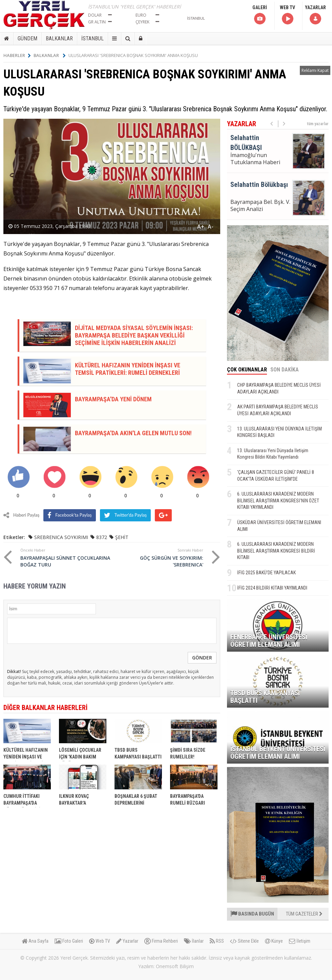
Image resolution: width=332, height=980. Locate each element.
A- (211, 227)
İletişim (300, 941)
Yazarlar (127, 941)
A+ (201, 227)
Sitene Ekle (244, 941)
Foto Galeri (69, 941)
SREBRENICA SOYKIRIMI (61, 537)
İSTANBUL (92, 39)
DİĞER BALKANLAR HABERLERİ (45, 708)
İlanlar (194, 941)
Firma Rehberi (161, 941)
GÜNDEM (27, 39)
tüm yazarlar (318, 124)
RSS (217, 941)
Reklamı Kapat (315, 70)
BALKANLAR (59, 39)
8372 (102, 537)
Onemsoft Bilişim (175, 966)
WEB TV (287, 15)
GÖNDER (202, 658)
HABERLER (17, 55)
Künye (274, 941)
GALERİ (260, 15)
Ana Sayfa (35, 941)
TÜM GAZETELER (304, 914)
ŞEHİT (122, 537)
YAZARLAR (315, 15)
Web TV (100, 941)
